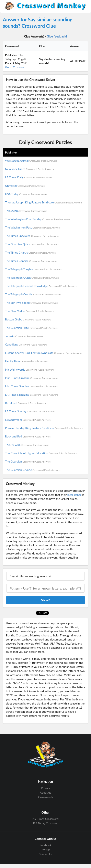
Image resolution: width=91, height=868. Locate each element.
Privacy (45, 788)
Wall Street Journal (31, 161)
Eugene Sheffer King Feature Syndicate (44, 353)
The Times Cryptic (31, 252)
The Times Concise (31, 261)
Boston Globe (28, 319)
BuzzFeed (25, 403)
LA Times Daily (29, 177)
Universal (25, 186)
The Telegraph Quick (32, 278)
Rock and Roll (28, 436)
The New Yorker (29, 311)
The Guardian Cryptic (33, 470)
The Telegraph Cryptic (33, 294)
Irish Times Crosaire (32, 378)
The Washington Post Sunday (38, 219)
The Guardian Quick (32, 244)
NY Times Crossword (46, 819)
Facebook (45, 845)
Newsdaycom (28, 420)
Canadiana (26, 344)
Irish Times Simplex (31, 386)
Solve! (45, 600)
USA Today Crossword (45, 823)
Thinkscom (26, 211)
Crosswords (46, 797)
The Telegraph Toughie (33, 269)
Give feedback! (57, 36)
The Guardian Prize (31, 328)
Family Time (27, 361)
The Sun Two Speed (32, 303)
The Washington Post (33, 227)
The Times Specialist (32, 236)
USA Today (26, 194)
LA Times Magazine (31, 395)
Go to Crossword (16, 67)
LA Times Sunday (30, 411)
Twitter (45, 850)
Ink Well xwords (29, 369)
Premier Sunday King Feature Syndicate (44, 428)
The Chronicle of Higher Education (41, 453)
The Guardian (28, 461)
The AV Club (27, 445)
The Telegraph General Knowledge (41, 286)
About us (46, 792)
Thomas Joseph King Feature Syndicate (44, 202)
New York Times (29, 169)
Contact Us (45, 854)
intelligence (75, 495)
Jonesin (24, 336)
